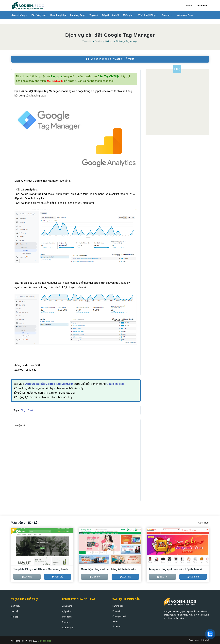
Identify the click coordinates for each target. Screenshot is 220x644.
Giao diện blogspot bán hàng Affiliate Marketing (110, 569)
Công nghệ (67, 606)
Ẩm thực (66, 622)
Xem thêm (203, 523)
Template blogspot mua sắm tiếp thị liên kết (176, 569)
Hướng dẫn (118, 606)
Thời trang (67, 617)
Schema (117, 626)
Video (115, 621)
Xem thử (58, 577)
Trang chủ (87, 41)
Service (98, 41)
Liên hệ (188, 6)
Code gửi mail (119, 616)
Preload (116, 611)
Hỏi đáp (15, 617)
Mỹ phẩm (66, 611)
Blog (23, 410)
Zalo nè (27, 577)
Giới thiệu (16, 606)
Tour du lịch (67, 628)
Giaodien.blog (115, 384)
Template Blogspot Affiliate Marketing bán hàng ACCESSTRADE (42, 569)
